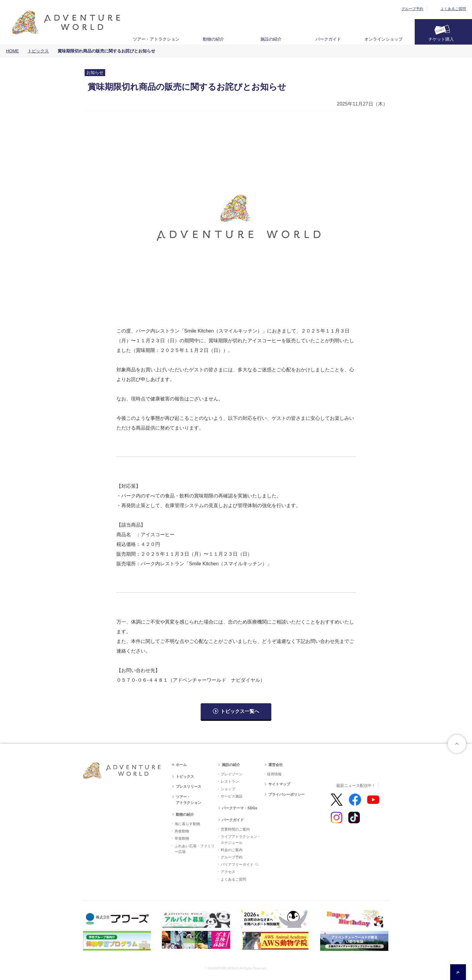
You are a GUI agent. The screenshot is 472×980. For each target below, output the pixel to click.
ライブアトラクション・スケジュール (241, 840)
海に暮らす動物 (187, 824)
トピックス (38, 51)
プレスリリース (189, 787)
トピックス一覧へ (240, 711)
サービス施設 (232, 796)
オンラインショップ (383, 39)
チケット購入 (441, 39)
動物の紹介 (213, 39)
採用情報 (274, 774)
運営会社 (276, 765)
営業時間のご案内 (235, 829)
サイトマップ (279, 784)
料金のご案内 (232, 850)
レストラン (230, 781)
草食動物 (182, 838)
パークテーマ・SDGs (240, 808)
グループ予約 (412, 9)
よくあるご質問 (453, 9)
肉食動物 (182, 831)
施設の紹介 (271, 39)
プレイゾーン (232, 774)
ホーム (181, 765)
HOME (12, 51)
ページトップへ (457, 744)
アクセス (228, 872)
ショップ (228, 789)
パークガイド (328, 39)
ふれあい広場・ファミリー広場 (195, 849)
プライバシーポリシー (286, 794)
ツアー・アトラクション (156, 39)
